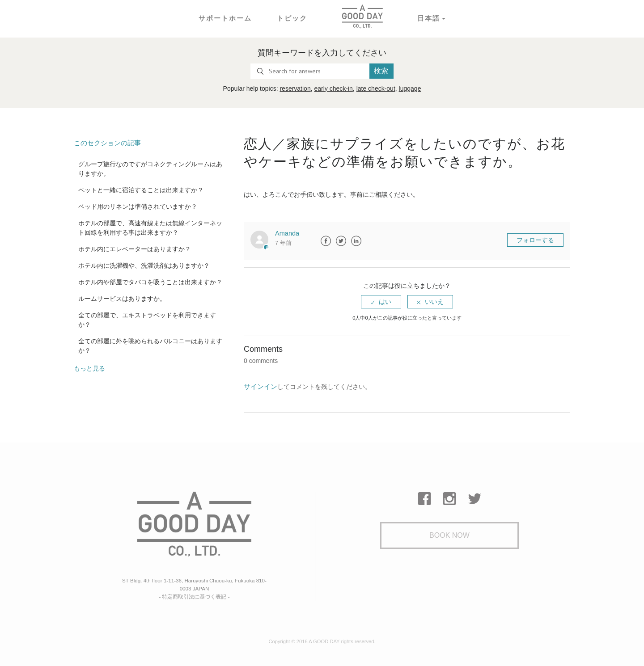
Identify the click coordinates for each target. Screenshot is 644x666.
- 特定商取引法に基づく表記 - (195, 594)
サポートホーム (227, 18)
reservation (295, 89)
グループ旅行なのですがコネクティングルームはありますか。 (150, 168)
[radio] (381, 302)
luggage (410, 89)
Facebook (326, 241)
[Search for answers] (310, 71)
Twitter (341, 241)
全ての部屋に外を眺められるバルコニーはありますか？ (150, 345)
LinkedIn (356, 241)
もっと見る (89, 368)
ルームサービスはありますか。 (122, 298)
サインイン (259, 386)
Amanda (287, 233)
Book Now (449, 536)
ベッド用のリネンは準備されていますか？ (138, 206)
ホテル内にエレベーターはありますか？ (135, 249)
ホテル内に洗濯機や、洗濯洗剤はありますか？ (144, 265)
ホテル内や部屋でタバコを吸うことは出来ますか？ (150, 282)
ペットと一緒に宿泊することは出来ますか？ (141, 190)
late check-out (376, 89)
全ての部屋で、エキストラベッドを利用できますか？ (147, 319)
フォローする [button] (535, 240)
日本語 (426, 18)
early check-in (333, 89)
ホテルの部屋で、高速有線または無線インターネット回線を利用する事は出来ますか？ (150, 227)
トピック (291, 18)
